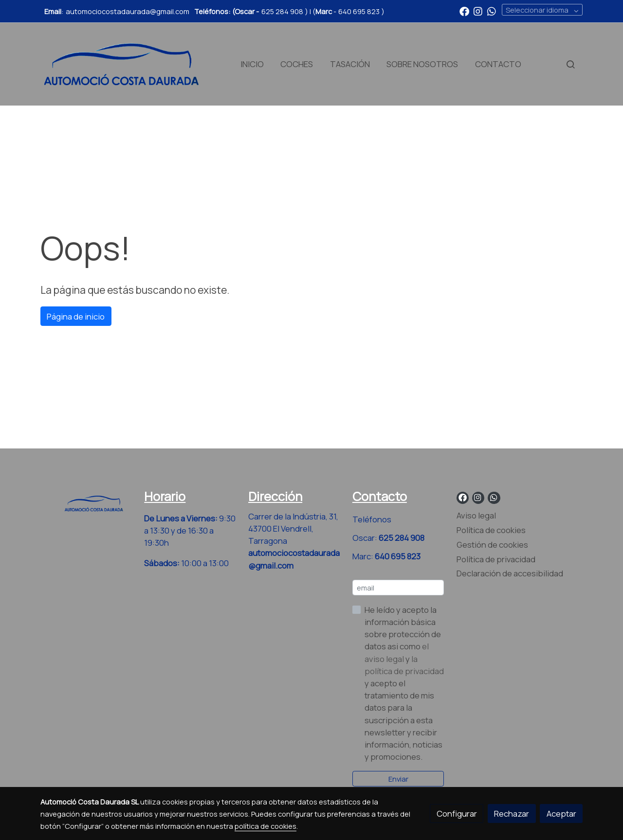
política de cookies (266, 826)
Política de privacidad (496, 559)
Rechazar (512, 813)
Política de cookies (491, 530)
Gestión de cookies (492, 545)
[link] (122, 64)
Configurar (457, 813)
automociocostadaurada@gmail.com (128, 11)
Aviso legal (476, 515)
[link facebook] (464, 11)
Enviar (398, 779)
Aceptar (561, 813)
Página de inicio (76, 316)
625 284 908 (282, 11)
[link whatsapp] (492, 11)
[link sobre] (86, 501)
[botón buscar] (570, 64)
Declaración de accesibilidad (510, 573)
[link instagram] (478, 11)
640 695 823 (359, 11)
